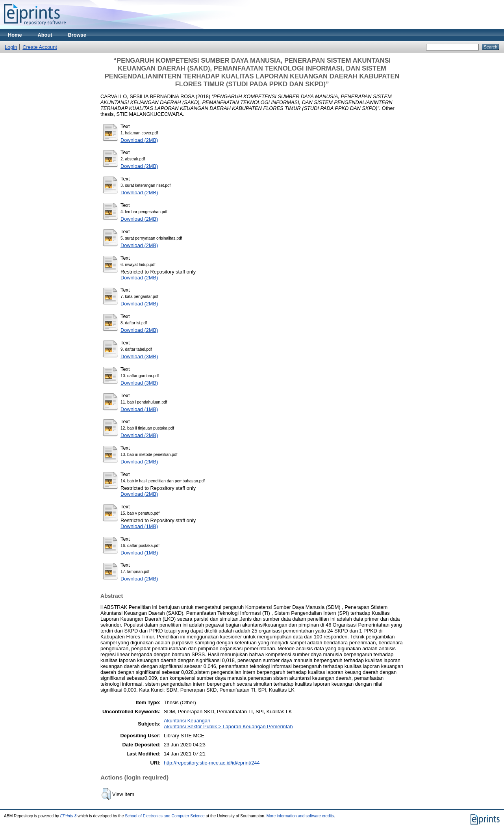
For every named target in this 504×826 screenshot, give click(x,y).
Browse (77, 35)
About (45, 35)
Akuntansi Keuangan (187, 721)
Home (15, 35)
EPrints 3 (69, 816)
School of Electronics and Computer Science (165, 816)
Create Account (40, 47)
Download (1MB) (139, 409)
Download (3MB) (139, 356)
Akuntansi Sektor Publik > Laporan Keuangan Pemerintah (228, 726)
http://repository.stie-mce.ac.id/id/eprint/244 (212, 763)
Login (11, 47)
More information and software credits (300, 816)
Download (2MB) (139, 140)
